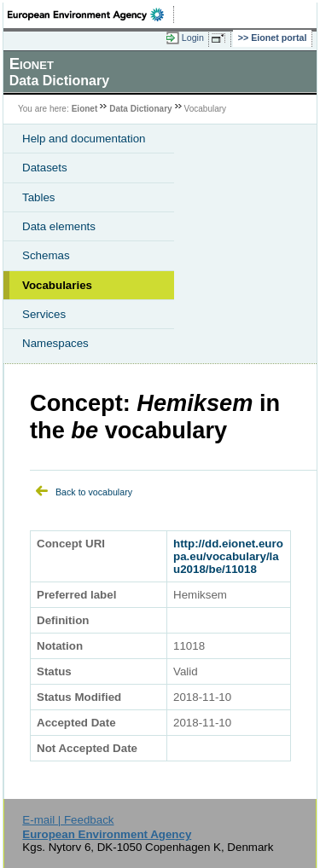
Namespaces (55, 343)
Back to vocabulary (94, 492)
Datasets (45, 168)
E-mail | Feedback (68, 820)
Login (193, 38)
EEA (91, 14)
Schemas (46, 255)
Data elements (59, 226)
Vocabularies (57, 285)
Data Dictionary (140, 109)
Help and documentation (84, 139)
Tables (39, 197)
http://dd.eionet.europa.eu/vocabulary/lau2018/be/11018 (228, 556)
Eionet (85, 109)
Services (44, 314)
